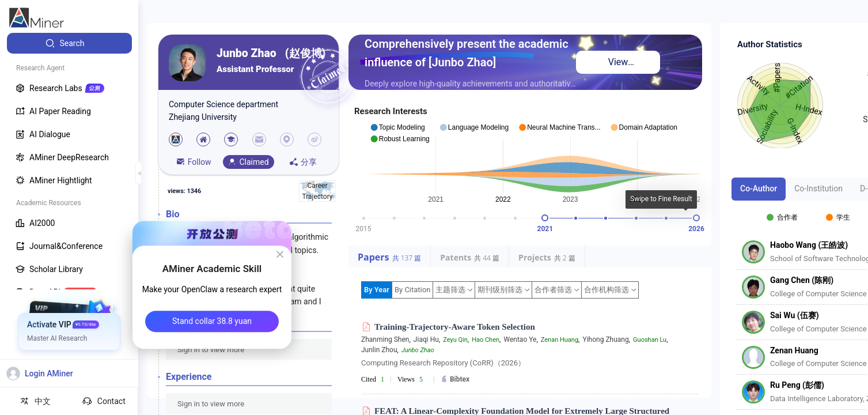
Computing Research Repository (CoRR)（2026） (443, 363)
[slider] (545, 218)
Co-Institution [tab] (818, 188)
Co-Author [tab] (759, 188)
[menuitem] (69, 43)
